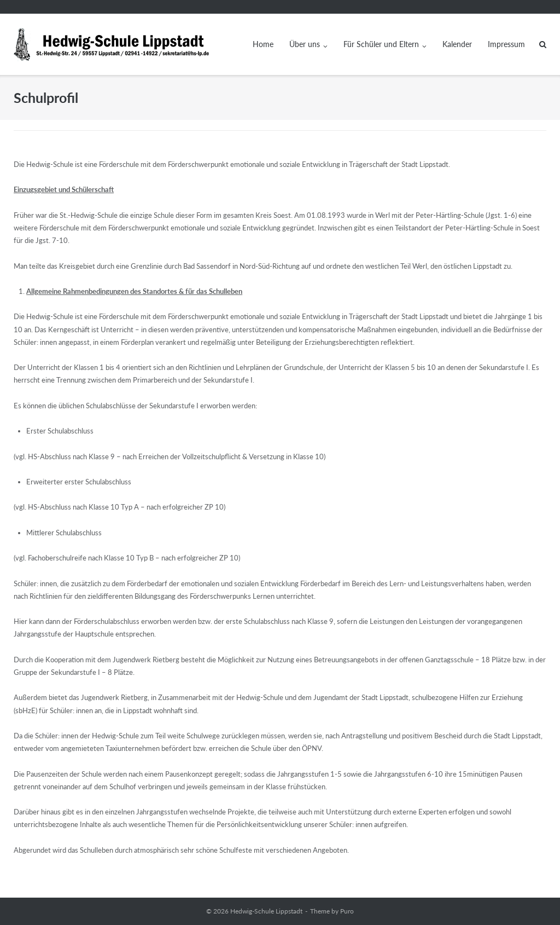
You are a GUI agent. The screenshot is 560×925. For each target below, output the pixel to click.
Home (263, 44)
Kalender (457, 44)
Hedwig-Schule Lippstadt (266, 911)
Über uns (305, 44)
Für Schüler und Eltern (381, 44)
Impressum (506, 44)
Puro (347, 911)
